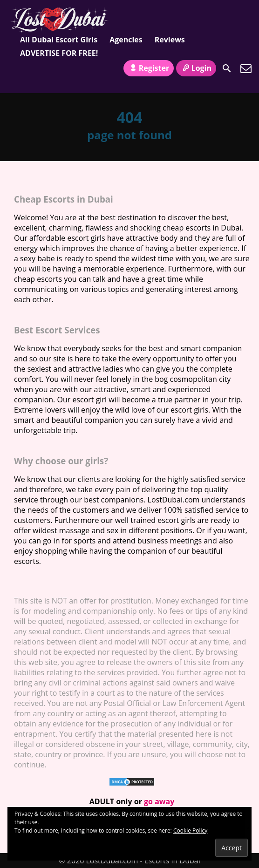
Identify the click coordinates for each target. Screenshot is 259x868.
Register (149, 68)
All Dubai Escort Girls (59, 40)
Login (196, 68)
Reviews (170, 40)
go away (159, 801)
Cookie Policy (190, 831)
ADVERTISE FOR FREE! (59, 53)
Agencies (126, 40)
